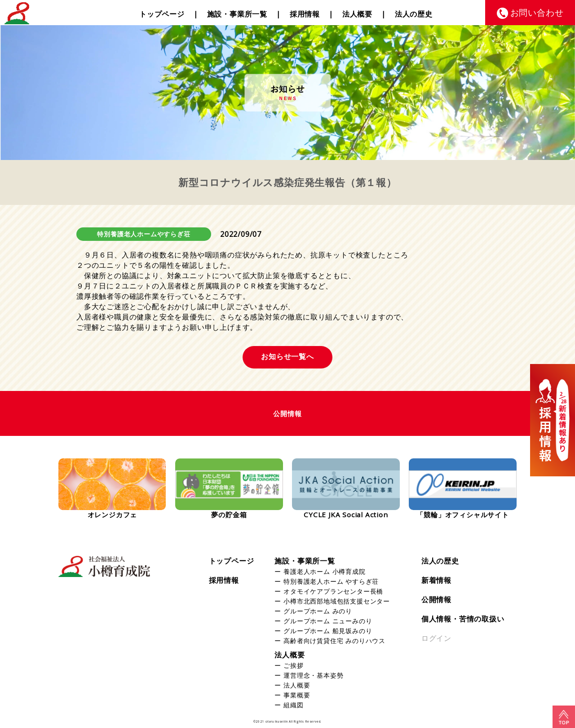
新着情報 (436, 580)
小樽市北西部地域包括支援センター (337, 601)
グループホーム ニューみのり (328, 621)
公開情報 (436, 599)
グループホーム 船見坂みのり (328, 631)
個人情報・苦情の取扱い (463, 619)
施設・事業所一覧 (237, 14)
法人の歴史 (414, 14)
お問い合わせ (537, 13)
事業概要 (297, 695)
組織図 (293, 705)
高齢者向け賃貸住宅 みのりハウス (334, 641)
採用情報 (305, 14)
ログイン (436, 638)
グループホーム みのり (318, 611)
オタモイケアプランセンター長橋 (333, 591)
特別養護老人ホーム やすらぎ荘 (331, 581)
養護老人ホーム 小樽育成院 (324, 571)
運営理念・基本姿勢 (313, 675)
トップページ (162, 14)
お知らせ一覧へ (287, 356)
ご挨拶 (293, 665)
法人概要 (357, 14)
